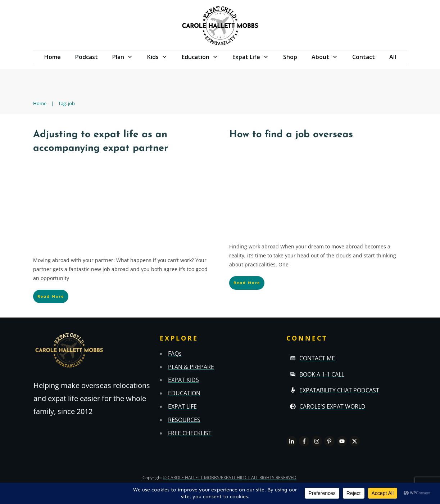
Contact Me (317, 358)
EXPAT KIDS (183, 380)
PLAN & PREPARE (191, 367)
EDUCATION (184, 393)
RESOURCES (184, 420)
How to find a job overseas (291, 135)
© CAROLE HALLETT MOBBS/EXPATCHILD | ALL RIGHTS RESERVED (230, 478)
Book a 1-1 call (322, 374)
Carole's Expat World (332, 406)
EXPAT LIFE (182, 406)
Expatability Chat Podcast (339, 390)
